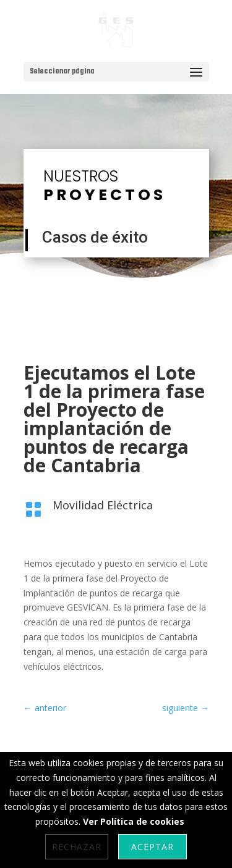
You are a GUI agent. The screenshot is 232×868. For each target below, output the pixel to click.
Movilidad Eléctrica (103, 505)
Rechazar (77, 847)
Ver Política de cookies (134, 821)
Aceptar (153, 847)
